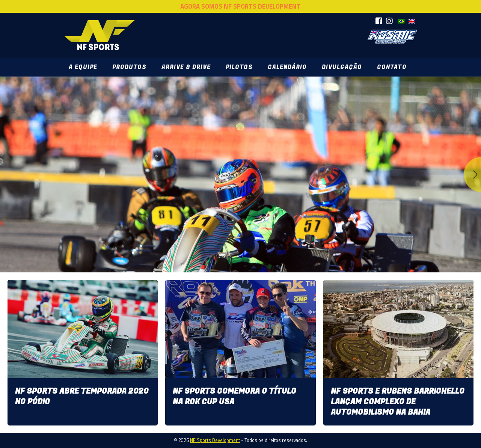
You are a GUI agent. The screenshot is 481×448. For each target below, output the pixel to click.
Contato (392, 67)
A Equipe (83, 67)
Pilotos (239, 67)
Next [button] (472, 174)
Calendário (287, 67)
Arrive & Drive (186, 67)
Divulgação (342, 67)
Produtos (129, 67)
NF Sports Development (100, 35)
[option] (240, 174)
